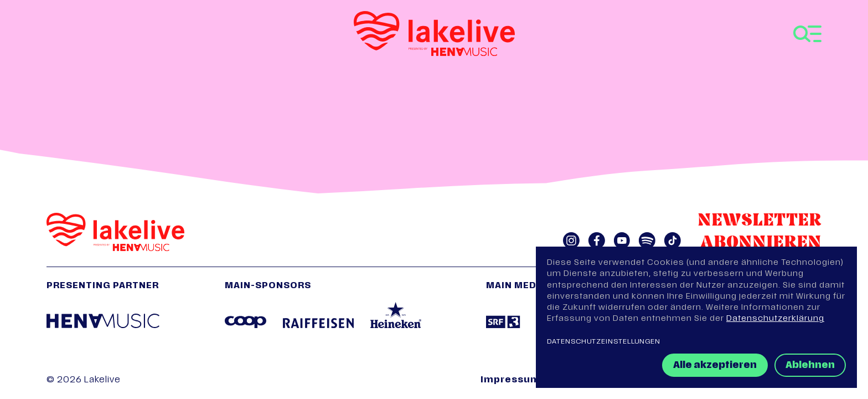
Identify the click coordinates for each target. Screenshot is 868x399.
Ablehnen (810, 366)
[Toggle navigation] (807, 34)
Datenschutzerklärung (775, 319)
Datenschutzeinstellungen (604, 342)
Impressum (510, 380)
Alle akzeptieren (715, 366)
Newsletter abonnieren (759, 232)
